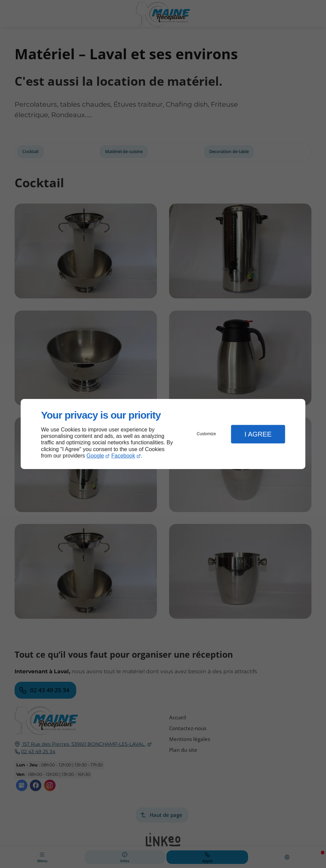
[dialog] (163, 434)
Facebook (123, 456)
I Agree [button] (258, 434)
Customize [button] (207, 434)
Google (95, 456)
